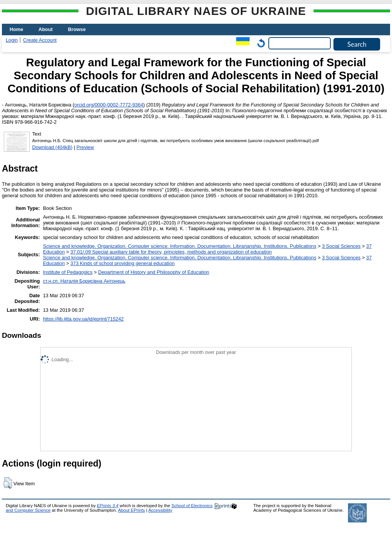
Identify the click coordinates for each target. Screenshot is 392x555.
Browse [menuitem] (77, 29)
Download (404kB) (52, 147)
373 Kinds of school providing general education (122, 263)
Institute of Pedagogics (68, 272)
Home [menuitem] (16, 29)
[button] (7, 483)
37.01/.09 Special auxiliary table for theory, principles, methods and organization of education (171, 252)
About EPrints (131, 510)
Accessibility (160, 510)
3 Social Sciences (341, 246)
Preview (85, 147)
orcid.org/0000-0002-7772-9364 (109, 105)
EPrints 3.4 (108, 506)
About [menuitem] (46, 29)
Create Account (40, 40)
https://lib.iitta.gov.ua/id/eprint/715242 (83, 319)
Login (12, 40)
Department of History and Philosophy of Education (154, 272)
